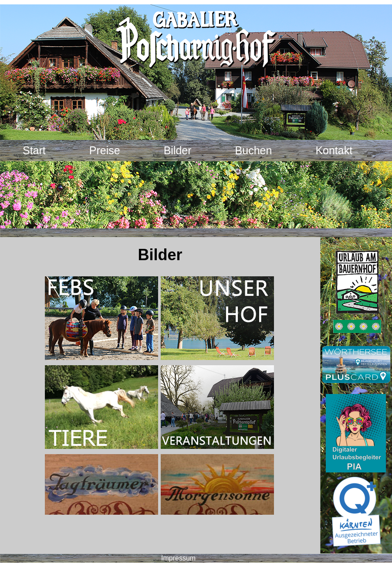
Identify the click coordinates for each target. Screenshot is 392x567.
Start (34, 150)
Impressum (178, 558)
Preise (105, 150)
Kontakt (334, 150)
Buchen (254, 150)
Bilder (178, 150)
